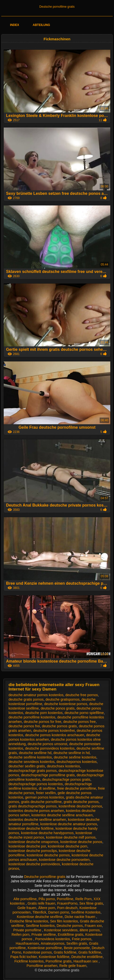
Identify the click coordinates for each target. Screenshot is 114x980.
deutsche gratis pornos (26, 699)
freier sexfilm (46, 793)
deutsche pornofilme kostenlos (32, 717)
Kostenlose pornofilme (45, 948)
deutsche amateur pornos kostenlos (36, 695)
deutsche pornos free (80, 722)
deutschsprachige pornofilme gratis (48, 775)
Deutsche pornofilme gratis (57, 7)
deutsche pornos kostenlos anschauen (55, 735)
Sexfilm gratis (77, 943)
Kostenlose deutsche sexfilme (40, 917)
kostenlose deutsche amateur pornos (69, 824)
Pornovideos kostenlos (53, 939)
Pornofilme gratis (58, 961)
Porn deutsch (67, 908)
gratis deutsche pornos (81, 802)
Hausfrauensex (27, 943)
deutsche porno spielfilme (84, 713)
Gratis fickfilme (65, 952)
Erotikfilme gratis (71, 935)
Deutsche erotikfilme (87, 957)
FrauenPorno (67, 903)
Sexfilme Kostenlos (86, 912)
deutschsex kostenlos (63, 766)
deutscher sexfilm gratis (27, 766)
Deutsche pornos (70, 926)
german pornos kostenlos (45, 797)
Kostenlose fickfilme (54, 957)
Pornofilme (65, 899)
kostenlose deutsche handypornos (47, 833)
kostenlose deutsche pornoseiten (64, 860)
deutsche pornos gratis (59, 726)
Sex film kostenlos (64, 921)
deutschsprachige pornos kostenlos (36, 784)
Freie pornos (82, 939)
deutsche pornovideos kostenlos (50, 748)
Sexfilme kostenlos (40, 926)
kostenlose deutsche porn (68, 846)
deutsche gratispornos (63, 699)
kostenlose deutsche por (27, 846)
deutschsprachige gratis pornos (33, 771)
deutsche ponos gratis (58, 708)
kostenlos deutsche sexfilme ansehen (37, 820)
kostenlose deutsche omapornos (34, 842)
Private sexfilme (44, 935)
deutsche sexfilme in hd (71, 753)
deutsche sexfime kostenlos (75, 757)
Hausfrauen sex (86, 961)
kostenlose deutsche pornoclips (33, 851)
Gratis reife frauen (41, 903)
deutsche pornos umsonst (47, 744)
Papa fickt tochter (24, 957)
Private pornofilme (28, 930)
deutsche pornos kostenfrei (54, 731)
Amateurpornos (53, 943)
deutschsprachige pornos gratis (66, 780)
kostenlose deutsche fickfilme (31, 828)
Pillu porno (47, 899)
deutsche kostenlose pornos (66, 704)
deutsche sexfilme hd (35, 753)
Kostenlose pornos (38, 952)
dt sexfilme (47, 788)
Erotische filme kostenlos (29, 921)
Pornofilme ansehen (42, 966)
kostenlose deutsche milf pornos (71, 837)
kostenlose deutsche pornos (48, 855)
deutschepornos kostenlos (77, 762)
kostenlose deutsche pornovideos (34, 864)
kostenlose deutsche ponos (81, 842)
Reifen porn (21, 935)
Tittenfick (39, 912)
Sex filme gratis (91, 903)
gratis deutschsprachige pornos (33, 806)
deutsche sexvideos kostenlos (32, 762)
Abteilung (41, 25)
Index (14, 25)
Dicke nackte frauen (80, 917)
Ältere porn (47, 908)
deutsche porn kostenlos (44, 713)
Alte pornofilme (25, 899)
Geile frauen (27, 908)
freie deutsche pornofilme (77, 788)
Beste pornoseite (77, 948)
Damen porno (59, 912)
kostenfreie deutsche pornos (80, 806)
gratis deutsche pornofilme (41, 802)
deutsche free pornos (82, 695)
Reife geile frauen (73, 966)
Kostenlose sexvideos (61, 930)
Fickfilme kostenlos (29, 961)
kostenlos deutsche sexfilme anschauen (62, 815)
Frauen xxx (93, 926)
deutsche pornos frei (24, 726)
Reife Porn (83, 899)
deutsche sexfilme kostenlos (30, 757)
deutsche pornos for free (43, 722)
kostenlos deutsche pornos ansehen (36, 811)
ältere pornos (90, 930)
